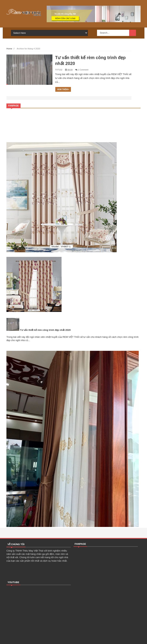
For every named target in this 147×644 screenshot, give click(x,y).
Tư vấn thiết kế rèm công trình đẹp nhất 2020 (45, 330)
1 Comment (83, 70)
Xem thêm (63, 89)
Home (9, 49)
